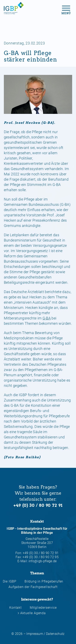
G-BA (47, 318)
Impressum (35, 634)
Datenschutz (55, 634)
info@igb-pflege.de (43, 561)
